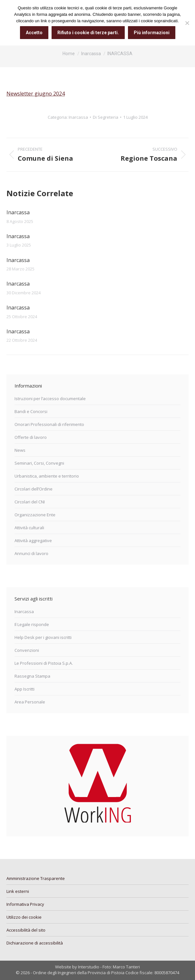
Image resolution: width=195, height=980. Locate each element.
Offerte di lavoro (31, 437)
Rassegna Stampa (32, 676)
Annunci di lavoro (31, 553)
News (20, 450)
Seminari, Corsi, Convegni (39, 463)
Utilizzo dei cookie (24, 917)
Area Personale (30, 702)
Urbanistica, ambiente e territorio (47, 476)
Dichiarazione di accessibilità (35, 943)
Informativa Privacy (25, 904)
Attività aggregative (33, 541)
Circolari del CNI (30, 502)
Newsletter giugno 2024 (36, 94)
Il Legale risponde (32, 624)
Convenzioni (27, 650)
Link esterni (18, 891)
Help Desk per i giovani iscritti (43, 637)
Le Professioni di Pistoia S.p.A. (44, 663)
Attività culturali (29, 528)
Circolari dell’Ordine (34, 489)
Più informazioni (152, 33)
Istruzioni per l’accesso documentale (50, 399)
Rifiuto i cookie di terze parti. (88, 33)
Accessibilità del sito (26, 930)
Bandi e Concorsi (31, 411)
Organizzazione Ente (35, 515)
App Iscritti (24, 689)
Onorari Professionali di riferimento (49, 424)
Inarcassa (78, 117)
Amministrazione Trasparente (36, 878)
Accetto (34, 33)
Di (106, 117)
